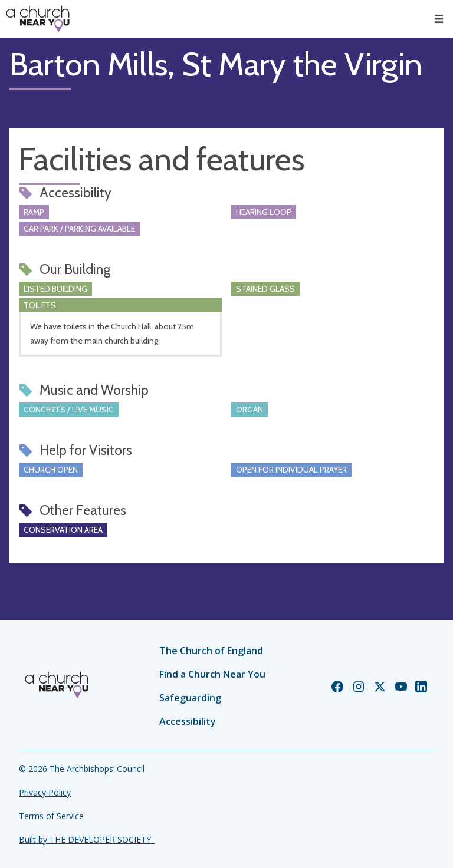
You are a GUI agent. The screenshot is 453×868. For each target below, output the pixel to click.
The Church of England (211, 651)
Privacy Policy (45, 792)
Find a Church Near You (212, 674)
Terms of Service (51, 816)
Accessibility (188, 721)
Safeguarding (190, 698)
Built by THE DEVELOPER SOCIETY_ (87, 839)
